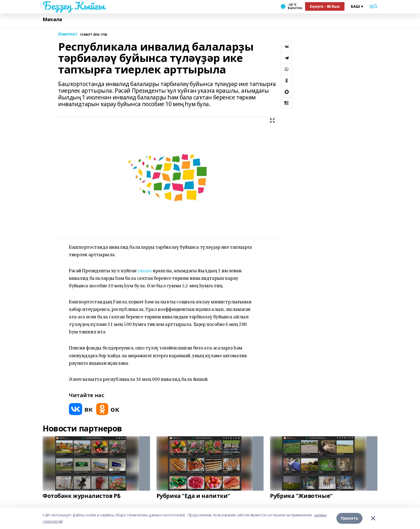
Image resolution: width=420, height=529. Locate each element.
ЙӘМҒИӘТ (68, 34)
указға (145, 271)
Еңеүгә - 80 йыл (325, 6)
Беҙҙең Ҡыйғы (74, 6)
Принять (349, 518)
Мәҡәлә (52, 19)
